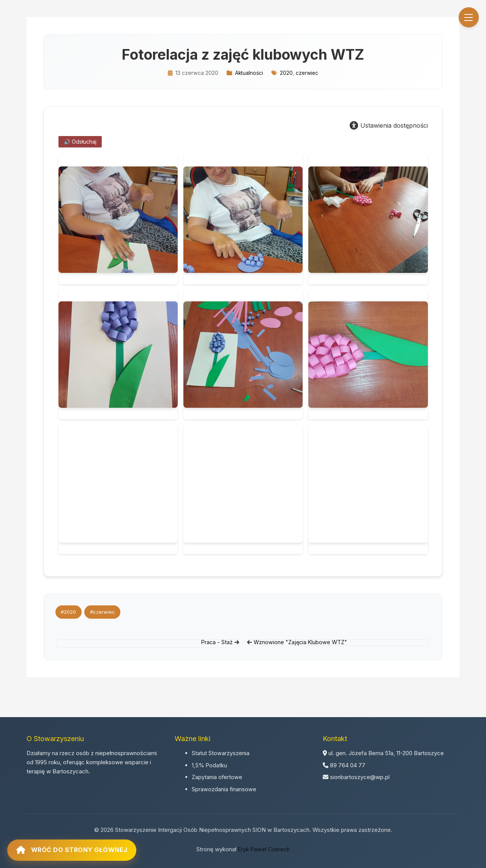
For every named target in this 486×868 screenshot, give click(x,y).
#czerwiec (105, 612)
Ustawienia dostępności (389, 125)
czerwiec (308, 73)
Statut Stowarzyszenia (221, 752)
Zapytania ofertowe (217, 776)
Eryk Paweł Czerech (264, 848)
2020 (286, 73)
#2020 (69, 612)
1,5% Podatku (210, 764)
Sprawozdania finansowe (224, 788)
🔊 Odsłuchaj (80, 142)
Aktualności (249, 73)
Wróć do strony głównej (84, 844)
